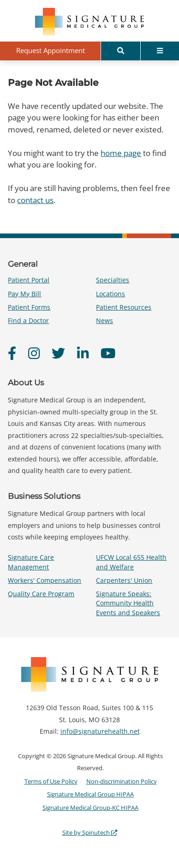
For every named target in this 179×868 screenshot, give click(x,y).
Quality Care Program (41, 594)
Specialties (113, 280)
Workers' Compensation (45, 580)
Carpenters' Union (124, 580)
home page (121, 153)
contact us (35, 200)
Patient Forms (29, 307)
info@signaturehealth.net (100, 731)
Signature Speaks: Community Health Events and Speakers (128, 603)
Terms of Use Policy (51, 781)
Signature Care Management (31, 562)
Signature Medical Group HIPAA (90, 794)
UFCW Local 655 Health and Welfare (131, 562)
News (104, 320)
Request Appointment (51, 50)
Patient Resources (124, 307)
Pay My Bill (24, 294)
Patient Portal (29, 280)
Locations (110, 294)
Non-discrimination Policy (122, 781)
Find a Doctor (28, 320)
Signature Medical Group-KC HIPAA (90, 808)
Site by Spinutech (90, 832)
